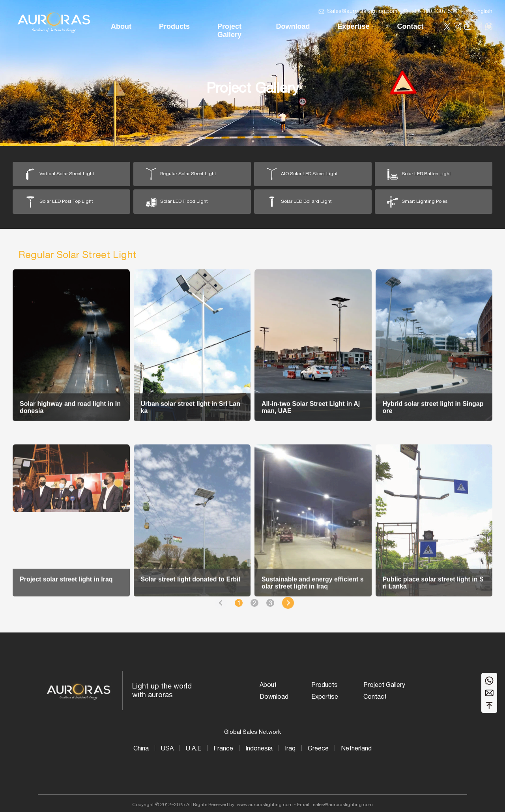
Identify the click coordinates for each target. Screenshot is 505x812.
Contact (375, 696)
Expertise (325, 696)
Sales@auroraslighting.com (362, 11)
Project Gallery (384, 685)
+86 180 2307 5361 (436, 11)
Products (325, 685)
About (268, 685)
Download (274, 696)
